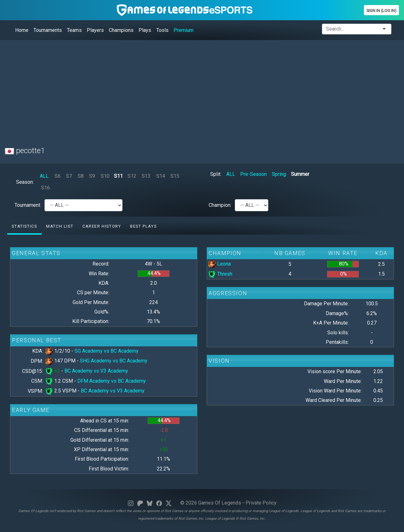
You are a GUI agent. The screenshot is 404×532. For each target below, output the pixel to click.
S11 (118, 176)
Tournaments (48, 30)
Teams (74, 30)
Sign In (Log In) (381, 11)
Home (22, 30)
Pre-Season (253, 174)
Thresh (220, 274)
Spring (279, 174)
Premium (184, 30)
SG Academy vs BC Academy (107, 351)
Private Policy (261, 503)
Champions (121, 30)
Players (95, 30)
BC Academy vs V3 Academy (96, 371)
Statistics (24, 226)
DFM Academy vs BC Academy (112, 381)
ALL (44, 176)
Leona (219, 264)
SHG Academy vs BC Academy (114, 361)
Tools (162, 30)
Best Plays (143, 226)
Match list (60, 226)
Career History (102, 226)
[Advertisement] (194, 89)
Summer (300, 174)
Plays (145, 30)
